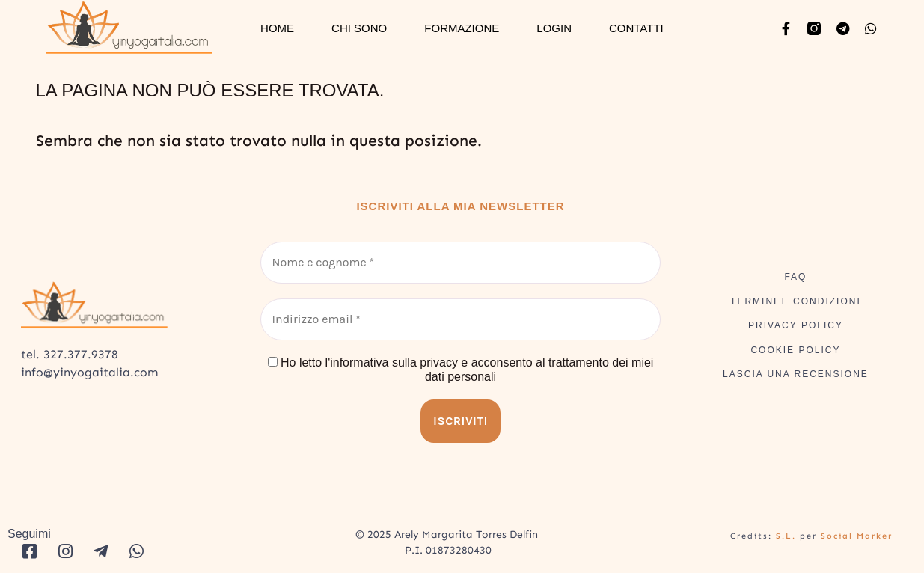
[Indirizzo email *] (461, 319)
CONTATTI (636, 28)
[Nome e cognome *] (461, 263)
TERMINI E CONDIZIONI (796, 301)
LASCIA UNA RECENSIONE (796, 374)
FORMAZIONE (462, 28)
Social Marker (857, 536)
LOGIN (554, 28)
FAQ (795, 277)
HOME (277, 28)
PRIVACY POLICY (796, 325)
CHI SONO (359, 28)
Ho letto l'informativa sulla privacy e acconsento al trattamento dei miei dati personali (461, 370)
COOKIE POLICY (795, 350)
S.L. (786, 536)
